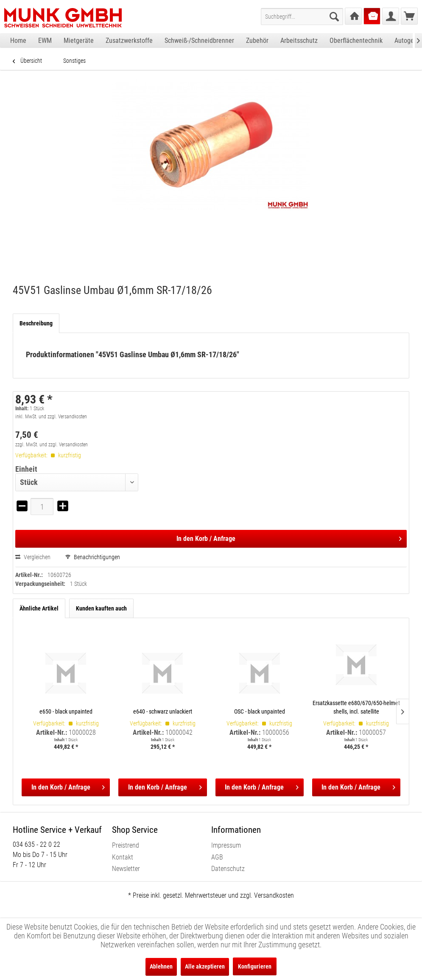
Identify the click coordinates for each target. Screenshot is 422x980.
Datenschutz (228, 869)
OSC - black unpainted (260, 711)
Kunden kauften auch (101, 608)
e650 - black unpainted (66, 711)
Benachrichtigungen (93, 557)
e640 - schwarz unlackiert (163, 711)
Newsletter (126, 869)
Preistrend (126, 845)
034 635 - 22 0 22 (36, 844)
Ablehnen (161, 966)
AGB (217, 857)
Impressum (226, 845)
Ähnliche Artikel (39, 608)
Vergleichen (33, 557)
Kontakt (123, 857)
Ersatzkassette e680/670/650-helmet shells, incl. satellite (356, 707)
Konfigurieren (255, 966)
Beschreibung (36, 323)
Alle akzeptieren (205, 966)
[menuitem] (302, 17)
